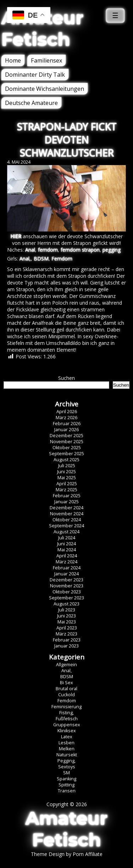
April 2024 (67, 556)
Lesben (66, 743)
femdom (48, 250)
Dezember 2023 (66, 580)
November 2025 (67, 442)
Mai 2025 (67, 478)
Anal (30, 250)
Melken (67, 749)
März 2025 (66, 490)
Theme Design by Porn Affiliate (67, 854)
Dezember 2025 (66, 436)
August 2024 (66, 532)
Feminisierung (66, 707)
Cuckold (66, 695)
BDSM (41, 259)
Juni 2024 (66, 544)
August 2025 (66, 460)
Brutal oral (66, 689)
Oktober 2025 (67, 448)
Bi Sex (66, 683)
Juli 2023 (67, 610)
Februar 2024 (67, 568)
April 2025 (67, 484)
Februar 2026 (67, 424)
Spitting (66, 785)
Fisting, (66, 713)
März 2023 (66, 634)
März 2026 (66, 418)
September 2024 (66, 526)
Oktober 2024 (67, 520)
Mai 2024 (67, 550)
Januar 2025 (66, 502)
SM (66, 773)
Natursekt (67, 755)
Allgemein (66, 665)
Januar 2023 (66, 646)
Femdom (62, 259)
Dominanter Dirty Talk (35, 75)
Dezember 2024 (66, 508)
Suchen (66, 378)
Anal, (25, 259)
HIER (16, 236)
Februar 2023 (67, 640)
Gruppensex (67, 725)
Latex (67, 737)
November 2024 (67, 514)
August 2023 (66, 604)
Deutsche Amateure (31, 103)
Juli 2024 (67, 538)
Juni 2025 (66, 472)
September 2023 (66, 598)
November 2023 (67, 586)
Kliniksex (67, 731)
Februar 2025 (67, 496)
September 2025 (66, 454)
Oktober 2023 (67, 592)
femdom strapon (80, 250)
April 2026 (67, 412)
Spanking (66, 779)
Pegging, (66, 761)
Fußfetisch (67, 719)
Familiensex (46, 60)
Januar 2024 (66, 574)
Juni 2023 (66, 616)
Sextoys (67, 767)
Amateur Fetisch (42, 29)
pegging (112, 250)
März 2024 (66, 562)
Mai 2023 (67, 622)
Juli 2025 (67, 466)
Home (13, 60)
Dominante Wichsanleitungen (45, 89)
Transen (67, 791)
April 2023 (67, 628)
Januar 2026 (66, 430)
